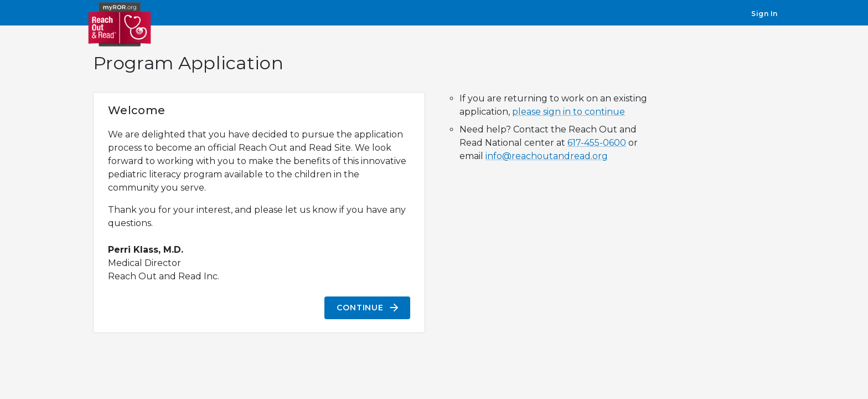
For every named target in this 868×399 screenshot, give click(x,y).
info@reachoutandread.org (547, 156)
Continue (367, 308)
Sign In (764, 14)
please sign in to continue (569, 112)
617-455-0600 (597, 143)
